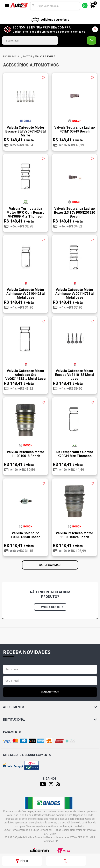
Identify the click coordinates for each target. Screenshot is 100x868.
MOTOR (28, 57)
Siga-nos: (50, 779)
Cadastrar (50, 692)
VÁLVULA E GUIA (45, 57)
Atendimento (50, 707)
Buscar (33, 6)
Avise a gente (52, 607)
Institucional (50, 720)
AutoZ (12, 57)
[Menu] (7, 6)
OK (92, 40)
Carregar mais (50, 565)
